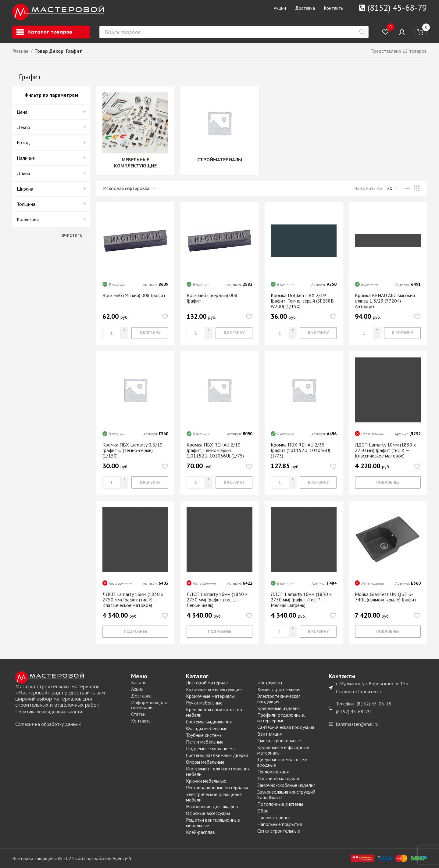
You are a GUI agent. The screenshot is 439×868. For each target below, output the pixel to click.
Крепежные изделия (278, 708)
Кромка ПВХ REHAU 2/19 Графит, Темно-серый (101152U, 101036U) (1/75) (215, 450)
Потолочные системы (280, 804)
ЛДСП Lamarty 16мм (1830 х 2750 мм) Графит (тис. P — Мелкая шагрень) (301, 600)
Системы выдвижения (209, 722)
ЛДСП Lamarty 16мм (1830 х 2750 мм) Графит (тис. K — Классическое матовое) (133, 600)
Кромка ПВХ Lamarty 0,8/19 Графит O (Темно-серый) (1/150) (132, 450)
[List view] (407, 188)
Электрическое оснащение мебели (214, 797)
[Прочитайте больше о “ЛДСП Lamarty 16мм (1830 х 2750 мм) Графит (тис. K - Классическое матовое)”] (135, 632)
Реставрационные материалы (217, 787)
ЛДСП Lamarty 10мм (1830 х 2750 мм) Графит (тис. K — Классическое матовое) (385, 450)
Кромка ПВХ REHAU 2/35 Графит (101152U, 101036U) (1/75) (300, 450)
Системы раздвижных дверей (217, 755)
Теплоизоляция (273, 772)
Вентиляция (269, 734)
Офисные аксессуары (208, 813)
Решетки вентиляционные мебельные (213, 823)
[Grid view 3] (417, 188)
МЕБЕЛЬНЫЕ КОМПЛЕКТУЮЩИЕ (135, 163)
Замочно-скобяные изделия (286, 785)
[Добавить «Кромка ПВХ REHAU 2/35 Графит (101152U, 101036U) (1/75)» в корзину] (318, 482)
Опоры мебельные (205, 762)
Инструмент (270, 683)
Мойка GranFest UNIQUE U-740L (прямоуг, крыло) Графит (386, 597)
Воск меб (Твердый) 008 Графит (212, 298)
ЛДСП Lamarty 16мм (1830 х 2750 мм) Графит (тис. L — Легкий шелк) (217, 600)
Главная (21, 51)
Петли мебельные (205, 742)
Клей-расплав (200, 832)
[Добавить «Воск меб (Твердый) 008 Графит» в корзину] (234, 333)
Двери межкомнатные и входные (282, 762)
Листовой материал (207, 683)
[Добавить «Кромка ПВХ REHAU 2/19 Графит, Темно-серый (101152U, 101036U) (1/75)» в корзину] (234, 482)
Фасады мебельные (207, 728)
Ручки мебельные (204, 703)
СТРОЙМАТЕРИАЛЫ (220, 160)
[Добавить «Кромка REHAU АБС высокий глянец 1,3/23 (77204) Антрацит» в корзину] (402, 333)
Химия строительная (279, 689)
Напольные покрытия (280, 824)
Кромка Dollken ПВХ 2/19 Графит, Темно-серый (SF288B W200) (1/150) (302, 301)
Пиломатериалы (274, 817)
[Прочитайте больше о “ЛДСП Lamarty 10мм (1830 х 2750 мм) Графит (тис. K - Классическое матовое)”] (388, 482)
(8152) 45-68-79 (397, 7)
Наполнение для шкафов (212, 806)
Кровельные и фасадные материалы (283, 750)
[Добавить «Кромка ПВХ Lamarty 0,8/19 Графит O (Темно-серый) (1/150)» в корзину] (150, 482)
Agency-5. (122, 858)
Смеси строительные (279, 741)
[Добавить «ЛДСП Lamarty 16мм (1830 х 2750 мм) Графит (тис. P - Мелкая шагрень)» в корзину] (318, 632)
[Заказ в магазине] (130, 188)
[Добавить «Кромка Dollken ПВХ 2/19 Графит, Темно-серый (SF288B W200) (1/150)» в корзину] (318, 333)
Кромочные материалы (210, 696)
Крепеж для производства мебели (214, 712)
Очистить (72, 236)
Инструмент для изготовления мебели (218, 771)
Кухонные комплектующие (214, 689)
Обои (263, 811)
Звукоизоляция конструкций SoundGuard (286, 794)
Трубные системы (204, 735)
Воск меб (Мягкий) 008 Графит (134, 295)
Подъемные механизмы (211, 748)
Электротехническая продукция (279, 699)
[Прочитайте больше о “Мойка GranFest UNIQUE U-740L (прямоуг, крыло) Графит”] (388, 632)
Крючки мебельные (206, 781)
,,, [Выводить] (392, 188)
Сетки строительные (279, 831)
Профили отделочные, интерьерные (281, 718)
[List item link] (70, 712)
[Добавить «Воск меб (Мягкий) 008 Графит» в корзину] (150, 333)
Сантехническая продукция (286, 727)
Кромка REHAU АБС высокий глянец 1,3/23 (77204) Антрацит (385, 301)
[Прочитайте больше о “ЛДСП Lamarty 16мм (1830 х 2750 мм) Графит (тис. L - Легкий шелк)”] (220, 632)
